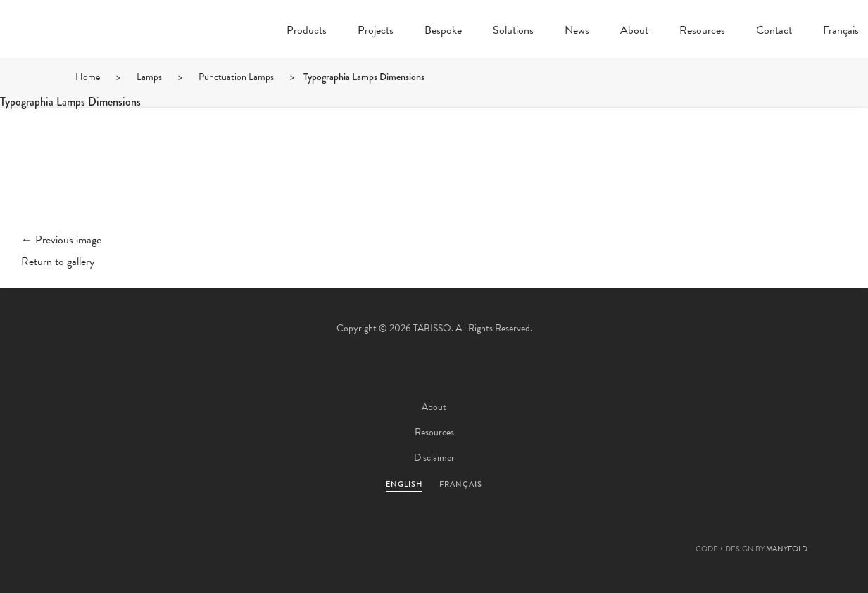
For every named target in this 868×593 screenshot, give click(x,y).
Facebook (396, 534)
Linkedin (472, 534)
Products (307, 32)
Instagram (510, 534)
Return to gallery (58, 262)
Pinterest (434, 534)
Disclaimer (434, 458)
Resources (702, 32)
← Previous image (61, 240)
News (577, 32)
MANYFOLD (787, 549)
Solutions (513, 32)
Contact (774, 32)
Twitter (358, 534)
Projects (376, 32)
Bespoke (443, 32)
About (634, 32)
